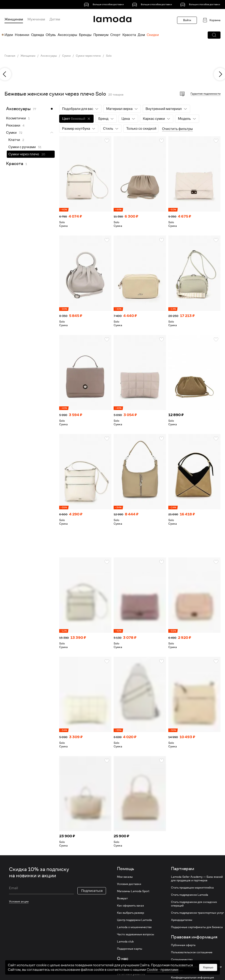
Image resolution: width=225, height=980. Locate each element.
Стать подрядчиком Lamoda (190, 895)
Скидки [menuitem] (153, 35)
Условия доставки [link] (129, 884)
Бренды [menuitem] (85, 35)
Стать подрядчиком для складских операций (194, 904)
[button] (214, 35)
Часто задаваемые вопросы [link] (136, 934)
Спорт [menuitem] (115, 35)
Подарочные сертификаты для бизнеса (197, 927)
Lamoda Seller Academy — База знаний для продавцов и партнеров (197, 879)
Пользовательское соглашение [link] (192, 952)
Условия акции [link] (19, 901)
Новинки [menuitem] (22, 35)
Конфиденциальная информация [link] (192, 978)
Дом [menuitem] (141, 35)
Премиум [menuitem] (101, 35)
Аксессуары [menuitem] (67, 35)
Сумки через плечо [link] (88, 56)
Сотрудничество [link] (182, 960)
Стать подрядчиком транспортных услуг (197, 913)
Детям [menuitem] (55, 19)
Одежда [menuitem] (37, 35)
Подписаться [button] (92, 891)
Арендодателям (182, 920)
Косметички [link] (16, 118)
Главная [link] (10, 56)
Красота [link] (15, 164)
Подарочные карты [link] (130, 949)
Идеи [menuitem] (9, 35)
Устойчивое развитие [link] (131, 974)
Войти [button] (187, 20)
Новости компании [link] (129, 967)
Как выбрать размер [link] (130, 913)
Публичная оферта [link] (183, 945)
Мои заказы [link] (125, 877)
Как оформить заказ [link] (130, 906)
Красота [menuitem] (129, 35)
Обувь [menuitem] (51, 35)
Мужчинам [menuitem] (36, 19)
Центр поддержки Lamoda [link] (134, 920)
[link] (105, 4)
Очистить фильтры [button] (177, 129)
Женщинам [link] (28, 56)
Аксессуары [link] (49, 56)
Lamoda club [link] (125, 942)
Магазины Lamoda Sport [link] (133, 891)
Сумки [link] (66, 56)
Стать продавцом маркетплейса (192, 888)
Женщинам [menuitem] (14, 19)
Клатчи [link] (14, 140)
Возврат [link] (122, 898)
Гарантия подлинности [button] (206, 94)
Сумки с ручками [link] (22, 147)
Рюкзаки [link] (13, 125)
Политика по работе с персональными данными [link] (196, 969)
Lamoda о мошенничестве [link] (134, 927)
